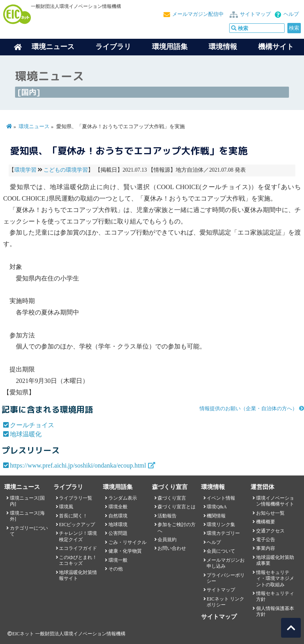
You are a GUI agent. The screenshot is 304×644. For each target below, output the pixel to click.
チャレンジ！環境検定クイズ (78, 536)
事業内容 (266, 548)
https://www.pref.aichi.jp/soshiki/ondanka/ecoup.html (78, 465)
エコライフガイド (78, 548)
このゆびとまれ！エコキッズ (78, 560)
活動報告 (167, 516)
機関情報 (216, 516)
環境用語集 (170, 47)
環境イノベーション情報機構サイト (275, 501)
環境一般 (118, 560)
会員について (221, 551)
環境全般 (118, 507)
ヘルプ (291, 14)
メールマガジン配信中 (198, 14)
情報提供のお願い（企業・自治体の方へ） (248, 409)
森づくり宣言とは (177, 507)
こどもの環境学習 (66, 170)
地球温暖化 (26, 434)
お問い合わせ (172, 548)
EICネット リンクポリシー (225, 602)
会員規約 (167, 540)
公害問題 (118, 533)
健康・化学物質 (125, 551)
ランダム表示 (123, 498)
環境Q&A (217, 507)
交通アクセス (270, 531)
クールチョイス (32, 425)
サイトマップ (255, 14)
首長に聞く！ (73, 516)
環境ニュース (34, 127)
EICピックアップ (77, 525)
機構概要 (266, 522)
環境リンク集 (221, 525)
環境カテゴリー (223, 533)
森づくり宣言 (172, 498)
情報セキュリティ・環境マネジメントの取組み (275, 579)
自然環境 (118, 516)
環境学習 (25, 170)
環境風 (66, 507)
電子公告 (266, 540)
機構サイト (276, 47)
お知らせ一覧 (270, 513)
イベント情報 (221, 498)
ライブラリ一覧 (76, 498)
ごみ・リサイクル (127, 542)
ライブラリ (113, 47)
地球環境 (118, 525)
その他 (116, 569)
